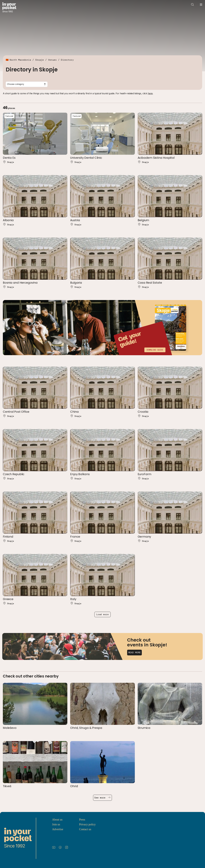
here (150, 93)
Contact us (85, 829)
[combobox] (27, 84)
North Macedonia (20, 60)
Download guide (155, 350)
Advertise (58, 829)
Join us (56, 824)
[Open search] (192, 5)
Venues (52, 60)
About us (57, 820)
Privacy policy (87, 824)
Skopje (40, 60)
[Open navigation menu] (201, 5)
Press (82, 820)
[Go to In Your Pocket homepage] (9, 8)
